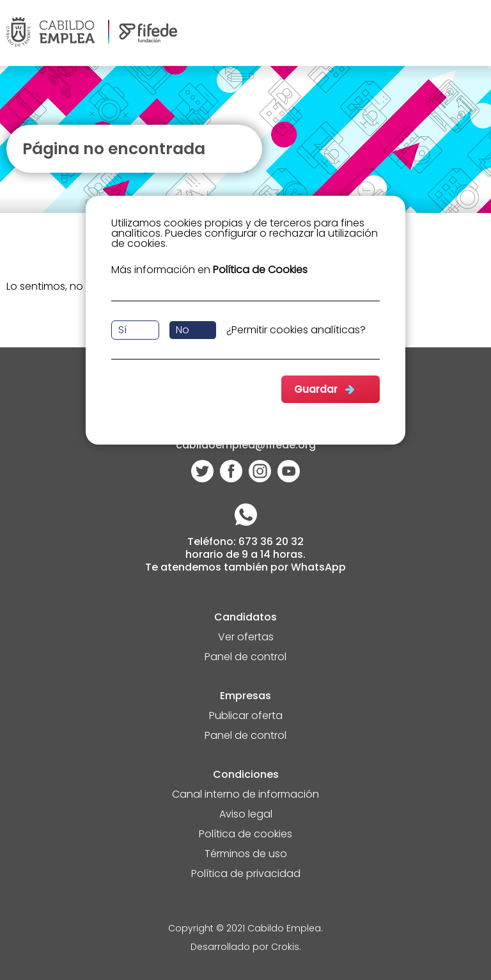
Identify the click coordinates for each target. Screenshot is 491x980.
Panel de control (245, 658)
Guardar (316, 389)
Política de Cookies (260, 270)
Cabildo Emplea (284, 929)
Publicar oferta (246, 717)
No (183, 330)
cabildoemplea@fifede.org (246, 446)
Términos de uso (246, 855)
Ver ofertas (246, 638)
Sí (122, 330)
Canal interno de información (245, 795)
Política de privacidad (246, 875)
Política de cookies (245, 835)
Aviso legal (246, 815)
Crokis (285, 948)
